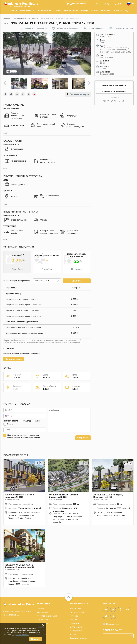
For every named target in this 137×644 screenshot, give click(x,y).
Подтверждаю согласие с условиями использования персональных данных (24, 435)
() (97, 4)
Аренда (73, 633)
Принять (36, 639)
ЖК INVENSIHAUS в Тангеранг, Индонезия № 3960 (108, 495)
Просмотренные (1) (96, 28)
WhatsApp (27, 420)
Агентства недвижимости (47, 615)
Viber (38, 420)
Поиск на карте (43, 619)
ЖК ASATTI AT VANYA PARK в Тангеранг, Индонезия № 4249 (19, 565)
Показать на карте (79, 93)
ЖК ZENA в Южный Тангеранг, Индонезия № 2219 (64, 495)
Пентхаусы (74, 622)
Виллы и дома (76, 626)
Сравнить (77, 280)
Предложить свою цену (124, 28)
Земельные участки (78, 637)
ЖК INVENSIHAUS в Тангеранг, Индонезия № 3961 (20, 495)
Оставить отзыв (14, 358)
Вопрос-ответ (42, 622)
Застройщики (42, 611)
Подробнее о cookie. (20, 635)
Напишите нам (113, 623)
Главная (40, 608)
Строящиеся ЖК (77, 611)
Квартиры (74, 619)
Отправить (83, 437)
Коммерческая (76, 630)
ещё (5, 132)
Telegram (10, 423)
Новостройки (75, 608)
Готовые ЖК (75, 615)
